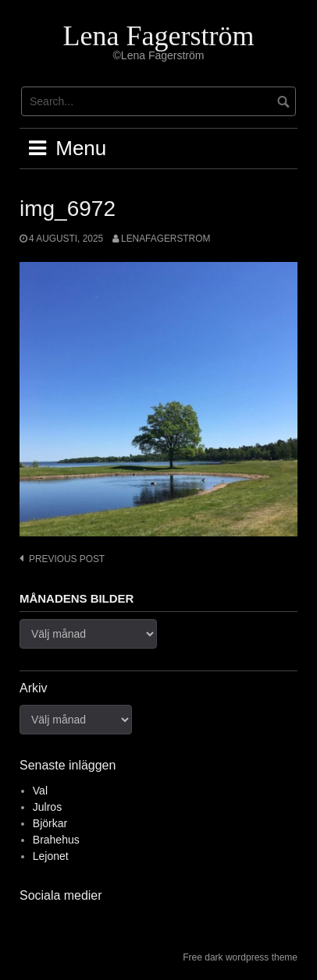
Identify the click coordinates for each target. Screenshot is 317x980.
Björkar (50, 823)
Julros (47, 807)
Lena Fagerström (159, 36)
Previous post (67, 559)
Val (40, 791)
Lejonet (51, 856)
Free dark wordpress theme (240, 957)
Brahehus (56, 840)
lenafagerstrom (166, 239)
